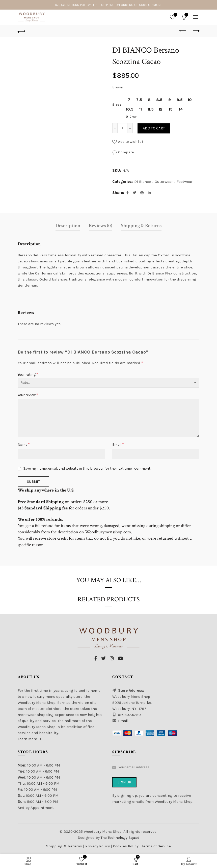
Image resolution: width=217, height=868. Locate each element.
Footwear (185, 182)
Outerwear (164, 182)
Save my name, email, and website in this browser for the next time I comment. (87, 468)
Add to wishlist (131, 141)
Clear (133, 117)
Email (118, 444)
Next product (196, 31)
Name (24, 444)
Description (68, 226)
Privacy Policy (98, 846)
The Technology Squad (120, 838)
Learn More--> (30, 739)
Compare (126, 152)
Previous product (183, 31)
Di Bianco (143, 182)
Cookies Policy (126, 846)
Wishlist (175, 15)
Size (116, 105)
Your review (28, 395)
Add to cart (154, 128)
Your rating (28, 374)
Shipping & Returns (141, 226)
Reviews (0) (101, 226)
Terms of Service (156, 846)
